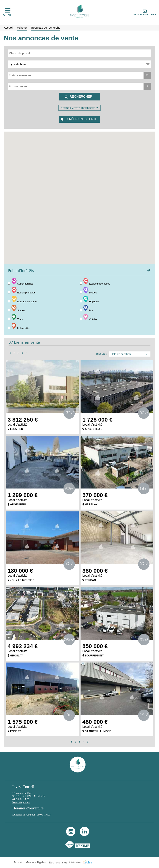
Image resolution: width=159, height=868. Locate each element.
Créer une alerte (82, 119)
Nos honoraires (145, 15)
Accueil (18, 862)
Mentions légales (36, 862)
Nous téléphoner (21, 803)
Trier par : (101, 354)
